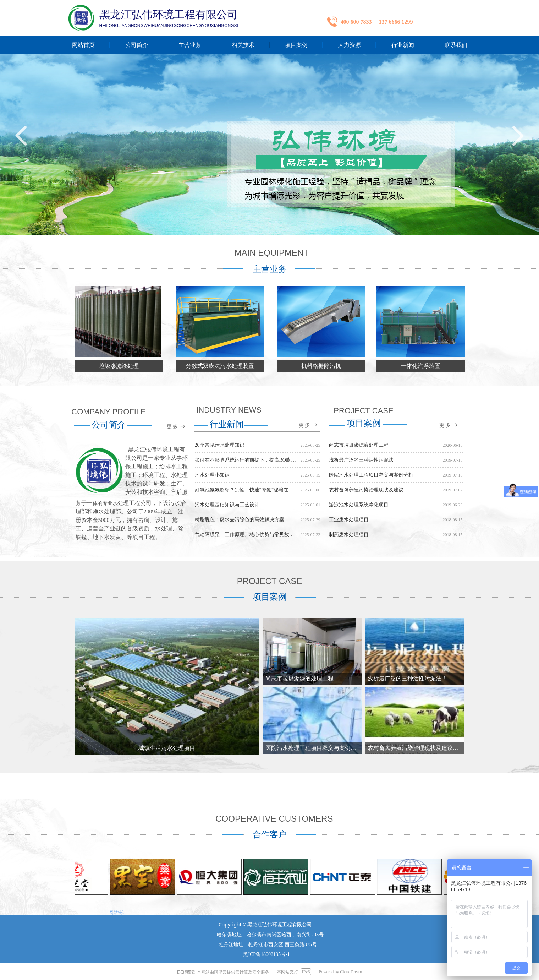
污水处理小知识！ (215, 476)
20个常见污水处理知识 (220, 446)
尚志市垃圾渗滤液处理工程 (359, 446)
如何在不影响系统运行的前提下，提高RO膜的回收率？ (246, 461)
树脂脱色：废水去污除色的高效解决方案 (240, 521)
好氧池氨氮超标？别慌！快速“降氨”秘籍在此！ (246, 491)
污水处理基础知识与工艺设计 (227, 506)
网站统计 (118, 912)
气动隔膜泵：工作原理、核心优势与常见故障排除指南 (246, 536)
